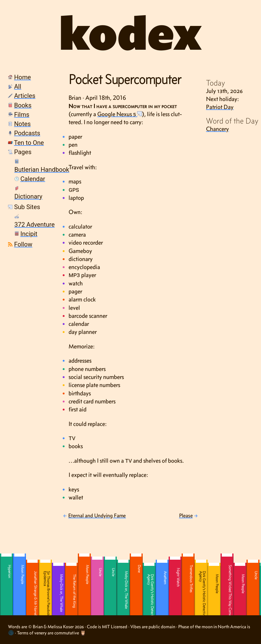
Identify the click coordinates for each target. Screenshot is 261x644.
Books (23, 105)
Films (22, 115)
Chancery (217, 129)
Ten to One (29, 143)
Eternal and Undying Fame (97, 516)
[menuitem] (27, 78)
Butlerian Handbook (42, 170)
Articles (25, 96)
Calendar (33, 179)
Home (23, 77)
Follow (23, 244)
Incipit (29, 234)
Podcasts (27, 133)
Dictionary (29, 196)
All (18, 86)
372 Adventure (35, 225)
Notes (23, 124)
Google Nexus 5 (117, 114)
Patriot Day (220, 107)
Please (186, 516)
